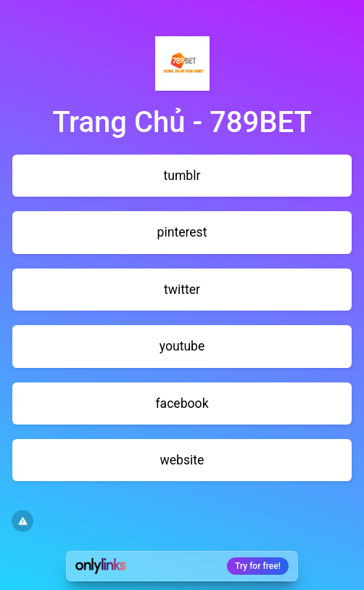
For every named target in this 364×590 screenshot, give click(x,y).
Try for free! (258, 566)
